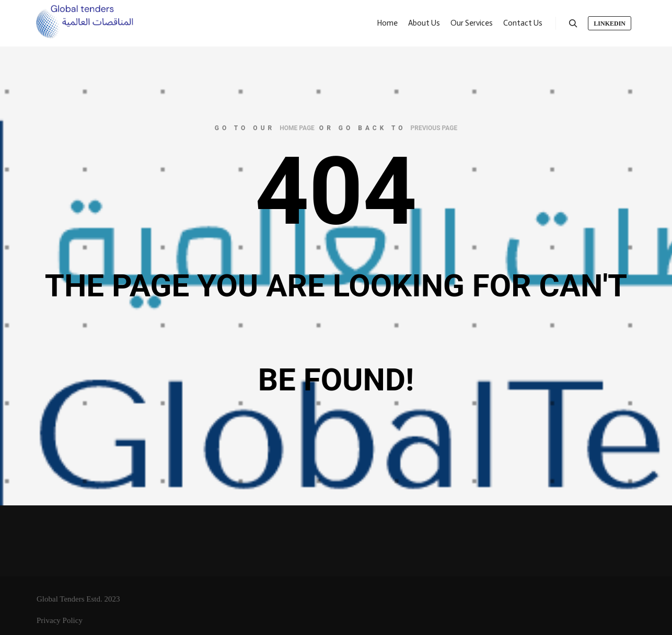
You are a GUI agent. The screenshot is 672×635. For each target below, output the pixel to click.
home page (297, 128)
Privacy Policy (60, 620)
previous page (434, 128)
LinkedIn (610, 24)
